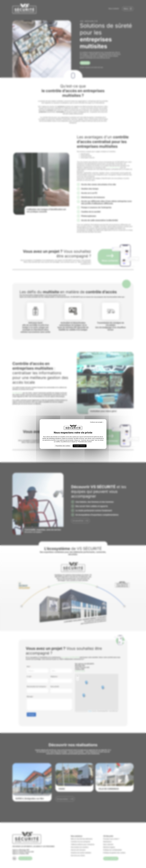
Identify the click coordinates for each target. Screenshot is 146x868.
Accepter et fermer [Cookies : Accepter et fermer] (80, 446)
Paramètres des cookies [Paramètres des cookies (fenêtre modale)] (63, 446)
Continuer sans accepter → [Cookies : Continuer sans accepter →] (97, 422)
